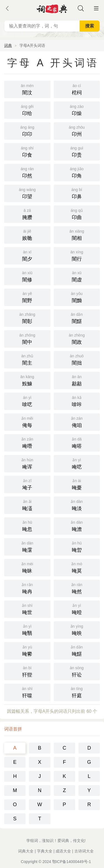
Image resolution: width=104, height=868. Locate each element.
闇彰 (27, 318)
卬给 (27, 110)
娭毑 (27, 234)
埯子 (27, 484)
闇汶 (27, 89)
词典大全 (26, 851)
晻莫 (77, 567)
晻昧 (27, 567)
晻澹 (77, 525)
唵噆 (27, 442)
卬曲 (77, 214)
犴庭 (77, 692)
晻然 (77, 588)
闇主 (27, 359)
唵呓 (77, 463)
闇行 (77, 255)
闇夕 (27, 255)
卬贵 (77, 151)
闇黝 (77, 297)
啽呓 (27, 401)
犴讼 (77, 671)
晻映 (77, 629)
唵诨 (27, 463)
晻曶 (77, 546)
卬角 (77, 172)
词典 (8, 45)
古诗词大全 (84, 851)
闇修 (27, 276)
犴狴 (27, 671)
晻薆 (77, 484)
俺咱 (77, 422)
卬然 (27, 172)
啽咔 (77, 401)
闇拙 (77, 359)
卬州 (77, 130)
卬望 (27, 193)
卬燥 (77, 110)
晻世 (27, 609)
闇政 (77, 338)
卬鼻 (77, 193)
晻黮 (77, 650)
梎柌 (77, 89)
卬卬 (27, 130)
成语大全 (63, 851)
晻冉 (27, 588)
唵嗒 (77, 442)
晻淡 (77, 505)
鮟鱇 (27, 380)
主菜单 (96, 8)
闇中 (27, 338)
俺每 (27, 422)
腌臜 (27, 214)
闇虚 (77, 276)
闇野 (27, 297)
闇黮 (77, 318)
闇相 (77, 234)
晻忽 (27, 525)
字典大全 (45, 851)
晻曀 (77, 609)
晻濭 (27, 505)
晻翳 (27, 629)
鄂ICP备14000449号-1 (72, 862)
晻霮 (27, 546)
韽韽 (77, 380)
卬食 (27, 151)
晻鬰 (27, 650)
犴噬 (27, 692)
